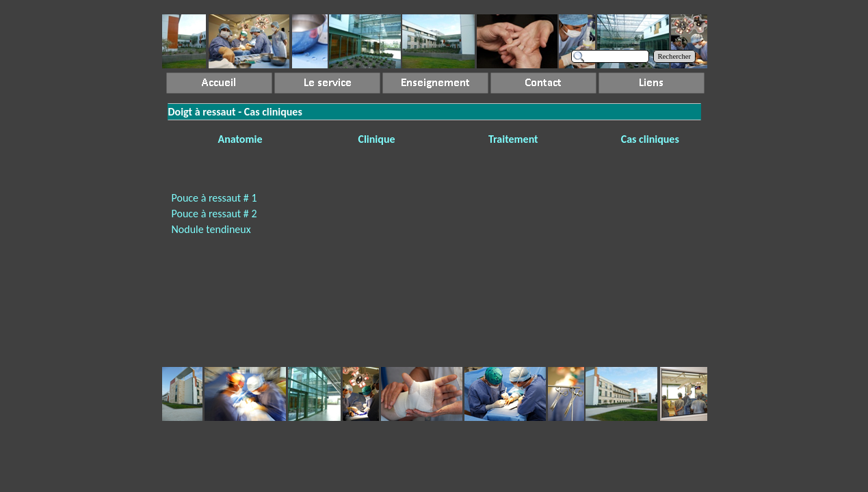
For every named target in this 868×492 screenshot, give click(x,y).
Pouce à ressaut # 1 (214, 198)
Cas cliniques (650, 139)
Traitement (513, 139)
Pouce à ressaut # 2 (214, 214)
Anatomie (240, 139)
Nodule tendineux (211, 229)
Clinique (376, 139)
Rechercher (675, 56)
